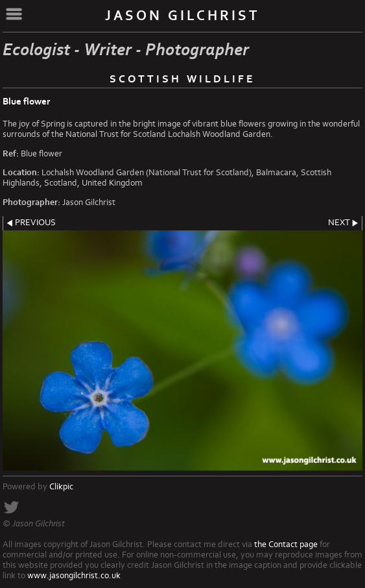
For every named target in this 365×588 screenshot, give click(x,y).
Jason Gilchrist (182, 16)
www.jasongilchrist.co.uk (74, 576)
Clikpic (61, 487)
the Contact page (286, 545)
